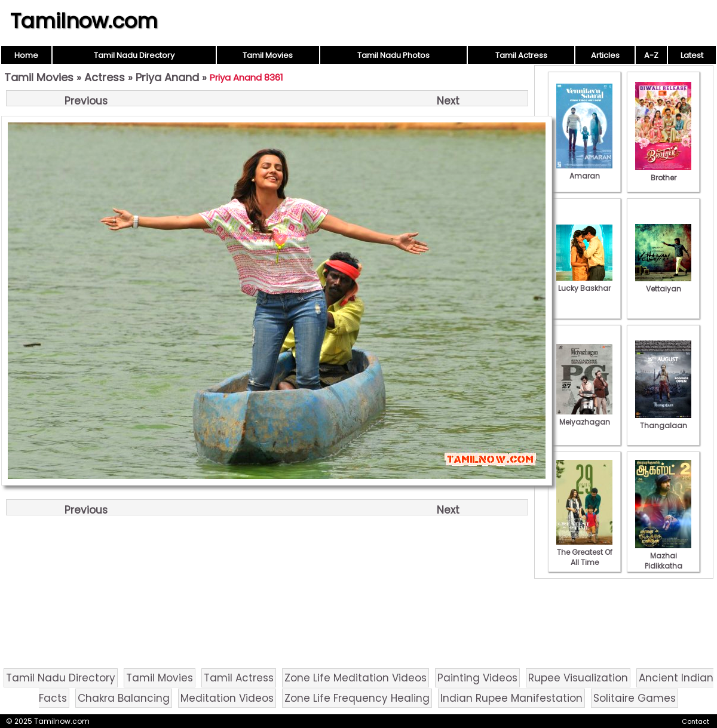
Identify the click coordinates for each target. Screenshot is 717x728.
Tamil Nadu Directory (134, 55)
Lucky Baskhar (584, 283)
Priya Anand (167, 77)
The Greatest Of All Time (584, 552)
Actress (105, 77)
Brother (663, 173)
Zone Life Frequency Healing (357, 698)
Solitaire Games (635, 698)
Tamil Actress (521, 55)
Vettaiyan (663, 284)
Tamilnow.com (84, 21)
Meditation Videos (227, 698)
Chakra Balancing (124, 698)
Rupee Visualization (578, 678)
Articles (605, 55)
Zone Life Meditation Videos (356, 678)
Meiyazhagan (584, 417)
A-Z (651, 55)
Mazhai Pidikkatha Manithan (663, 561)
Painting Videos (477, 678)
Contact (695, 721)
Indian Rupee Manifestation (511, 698)
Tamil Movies (268, 55)
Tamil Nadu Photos (393, 55)
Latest (692, 55)
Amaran (584, 171)
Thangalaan (663, 420)
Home (26, 55)
